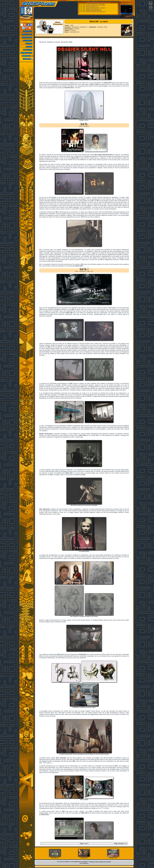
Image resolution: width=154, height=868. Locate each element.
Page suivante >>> (120, 844)
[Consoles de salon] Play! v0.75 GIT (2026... (96, 4)
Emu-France (108, 3)
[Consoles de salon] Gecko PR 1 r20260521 (96, 8)
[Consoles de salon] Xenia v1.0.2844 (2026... (96, 5)
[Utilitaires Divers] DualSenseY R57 (94, 11)
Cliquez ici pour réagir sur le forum (100, 862)
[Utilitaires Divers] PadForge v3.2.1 (94, 9)
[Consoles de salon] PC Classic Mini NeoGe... (96, 12)
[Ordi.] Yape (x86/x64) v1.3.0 (92, 7)
